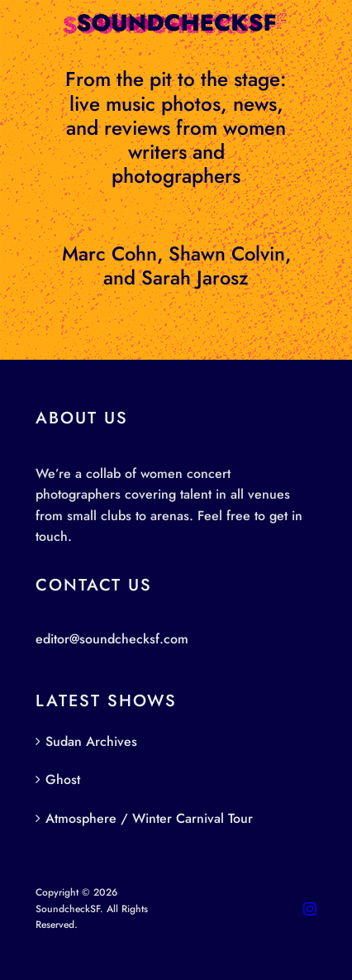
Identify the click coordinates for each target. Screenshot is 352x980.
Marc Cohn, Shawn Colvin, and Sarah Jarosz (176, 266)
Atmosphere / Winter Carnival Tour (149, 818)
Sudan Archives (91, 741)
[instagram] (310, 909)
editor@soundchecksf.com (112, 639)
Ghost (63, 779)
